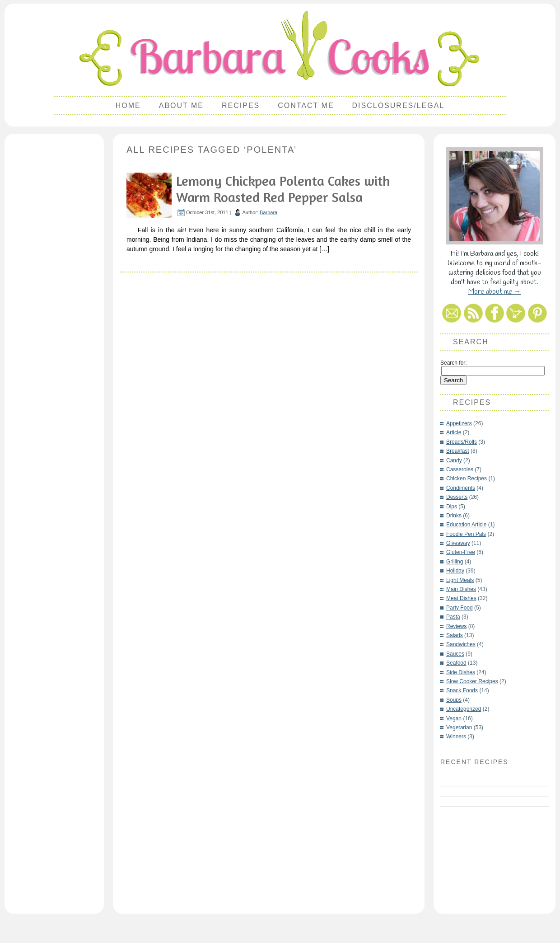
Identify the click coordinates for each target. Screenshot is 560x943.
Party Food (460, 608)
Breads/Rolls (462, 442)
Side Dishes (461, 672)
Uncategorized (464, 709)
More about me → (495, 292)
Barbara (268, 212)
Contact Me (306, 106)
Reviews (456, 626)
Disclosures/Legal (399, 106)
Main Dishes (461, 589)
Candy (454, 460)
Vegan (454, 718)
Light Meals (460, 580)
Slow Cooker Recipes (472, 681)
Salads (455, 635)
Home (128, 106)
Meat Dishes (461, 598)
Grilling (455, 562)
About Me (181, 106)
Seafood (456, 663)
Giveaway (458, 543)
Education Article (466, 525)
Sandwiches (461, 644)
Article (454, 432)
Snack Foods (462, 690)
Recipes (241, 106)
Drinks (454, 516)
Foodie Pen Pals (466, 534)
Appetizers (459, 423)
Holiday (455, 571)
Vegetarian (459, 727)
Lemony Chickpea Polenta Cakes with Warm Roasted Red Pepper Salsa (283, 189)
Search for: (454, 363)
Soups (454, 700)
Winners (456, 737)
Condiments (461, 488)
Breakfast (458, 451)
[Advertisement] (54, 274)
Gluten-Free (461, 552)
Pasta (453, 617)
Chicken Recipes (467, 479)
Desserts (457, 497)
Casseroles (460, 469)
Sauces (455, 654)
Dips (452, 507)
